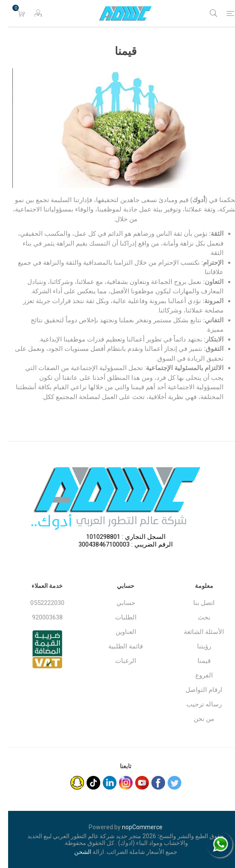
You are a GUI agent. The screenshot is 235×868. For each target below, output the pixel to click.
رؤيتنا (196, 646)
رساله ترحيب (196, 704)
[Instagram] (118, 783)
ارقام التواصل (196, 690)
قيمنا (196, 661)
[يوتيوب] (134, 783)
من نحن (196, 719)
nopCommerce (134, 827)
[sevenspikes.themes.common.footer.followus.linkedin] (102, 783)
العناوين (118, 632)
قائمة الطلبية (117, 646)
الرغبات (117, 661)
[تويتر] (166, 783)
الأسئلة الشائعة (196, 632)
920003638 (39, 617)
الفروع (196, 675)
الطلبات (118, 617)
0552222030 (39, 603)
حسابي (118, 603)
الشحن (75, 852)
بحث (196, 617)
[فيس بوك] (150, 783)
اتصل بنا (196, 603)
